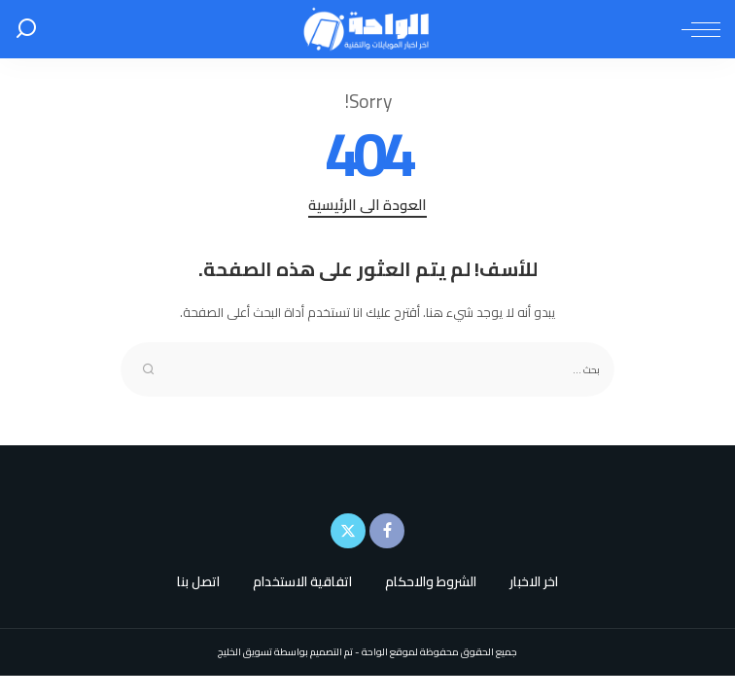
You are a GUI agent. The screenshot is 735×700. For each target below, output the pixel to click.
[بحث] (26, 29)
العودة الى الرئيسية (367, 207)
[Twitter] (348, 531)
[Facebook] (387, 531)
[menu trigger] (696, 29)
